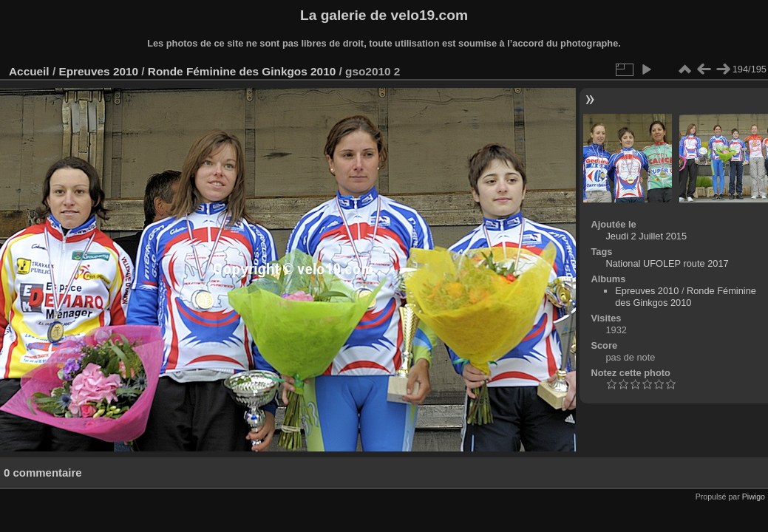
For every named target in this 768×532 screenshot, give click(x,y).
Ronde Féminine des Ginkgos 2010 (242, 71)
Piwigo (754, 497)
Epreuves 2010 (98, 71)
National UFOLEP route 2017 (667, 263)
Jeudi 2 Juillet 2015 (646, 236)
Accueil (29, 71)
